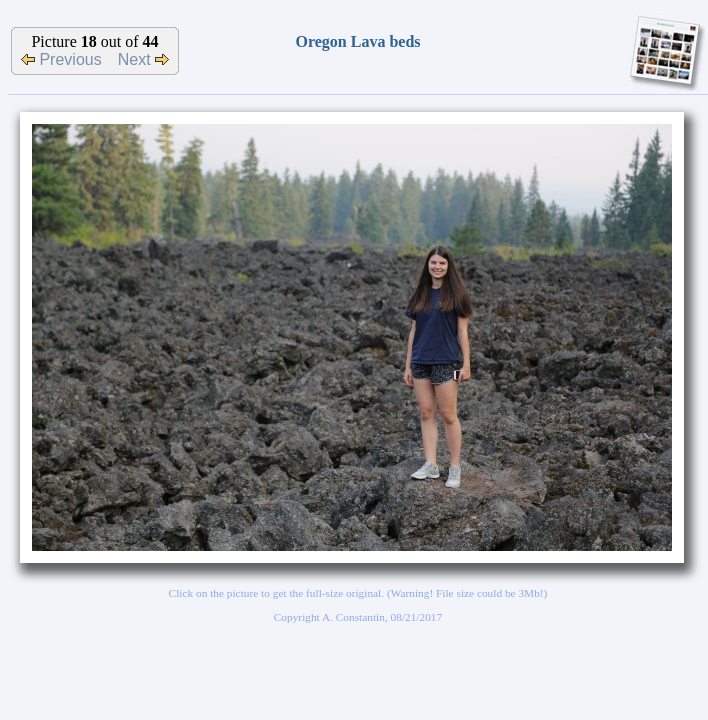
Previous (61, 59)
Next (143, 59)
